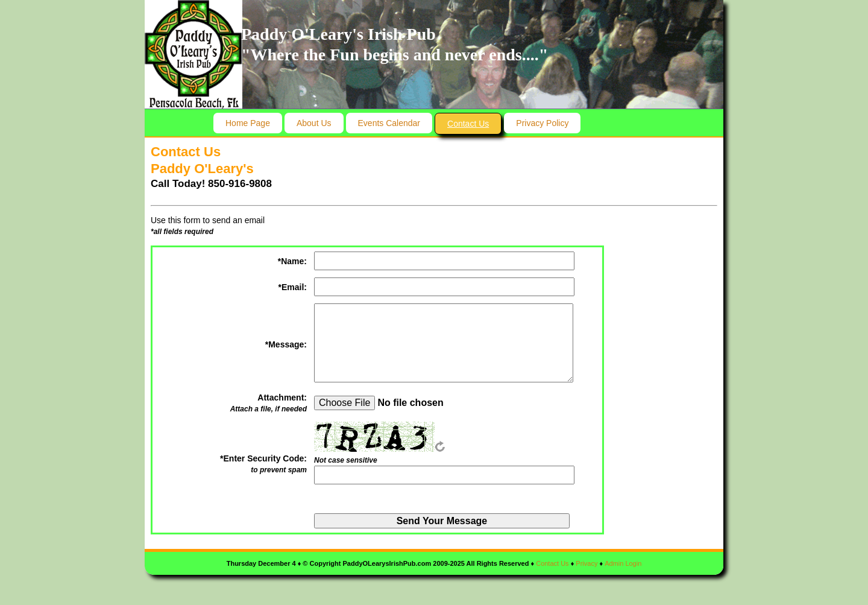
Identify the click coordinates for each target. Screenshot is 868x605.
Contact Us (468, 124)
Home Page (248, 123)
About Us (314, 123)
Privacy (587, 563)
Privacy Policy (542, 123)
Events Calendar (389, 123)
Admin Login (623, 563)
